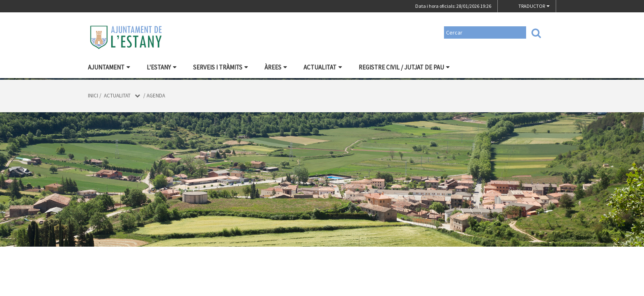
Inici (93, 96)
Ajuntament (109, 67)
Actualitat (323, 67)
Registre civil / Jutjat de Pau (404, 67)
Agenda (156, 96)
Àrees (276, 67)
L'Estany (162, 67)
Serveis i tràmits (221, 67)
